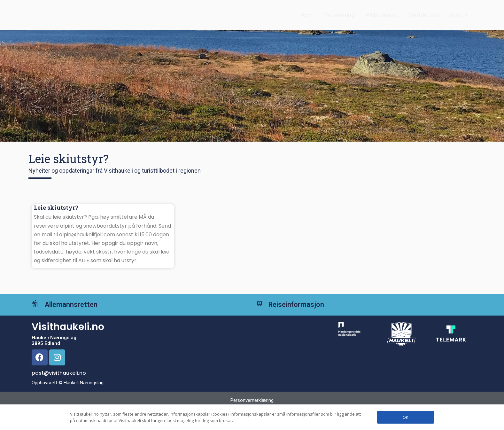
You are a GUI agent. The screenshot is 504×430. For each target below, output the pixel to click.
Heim (306, 21)
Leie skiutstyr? (56, 220)
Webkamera (382, 21)
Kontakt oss (424, 21)
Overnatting (339, 21)
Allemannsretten (80, 322)
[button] (459, 21)
